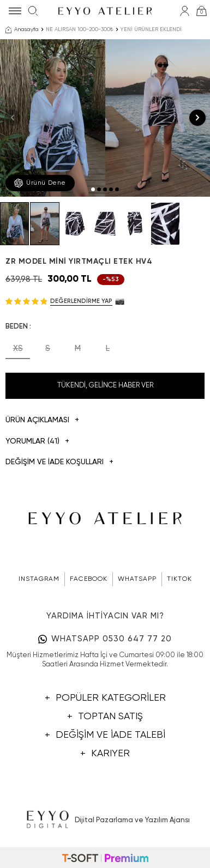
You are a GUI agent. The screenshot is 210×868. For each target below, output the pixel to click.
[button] (93, 189)
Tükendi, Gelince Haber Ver (105, 386)
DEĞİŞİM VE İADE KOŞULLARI (59, 462)
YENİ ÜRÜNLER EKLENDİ (151, 29)
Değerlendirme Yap (81, 301)
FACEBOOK (89, 579)
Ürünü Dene (40, 183)
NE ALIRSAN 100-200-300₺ (80, 29)
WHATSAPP (137, 579)
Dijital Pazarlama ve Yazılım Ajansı (105, 820)
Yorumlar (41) (37, 442)
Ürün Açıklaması (42, 420)
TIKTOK (179, 579)
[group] (53, 118)
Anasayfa (22, 30)
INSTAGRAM (39, 579)
